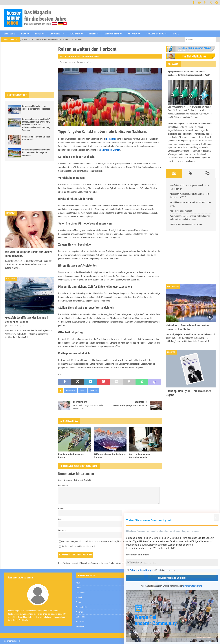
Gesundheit (56, 34)
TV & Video (80, 622)
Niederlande (111, 139)
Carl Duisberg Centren (110, 150)
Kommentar (63, 485)
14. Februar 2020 (69, 62)
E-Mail (61, 519)
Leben (38, 34)
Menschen (70, 391)
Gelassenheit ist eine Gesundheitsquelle (139, 456)
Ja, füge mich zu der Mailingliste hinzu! (77, 546)
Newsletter (80, 626)
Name (61, 508)
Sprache (93, 391)
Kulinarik (75, 34)
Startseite (9, 34)
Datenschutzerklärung (140, 570)
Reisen (92, 34)
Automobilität (112, 34)
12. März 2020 (13, 326)
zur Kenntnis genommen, (151, 570)
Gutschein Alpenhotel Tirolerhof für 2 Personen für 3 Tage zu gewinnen (36, 152)
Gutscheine (80, 617)
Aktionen (133, 34)
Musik (176, 34)
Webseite (62, 530)
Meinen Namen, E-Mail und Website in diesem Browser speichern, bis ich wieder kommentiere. (101, 541)
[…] (19, 268)
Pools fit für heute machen (181, 211)
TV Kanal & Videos (155, 34)
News (24, 34)
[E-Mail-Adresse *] (172, 563)
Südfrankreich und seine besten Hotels (186, 225)
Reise (82, 391)
